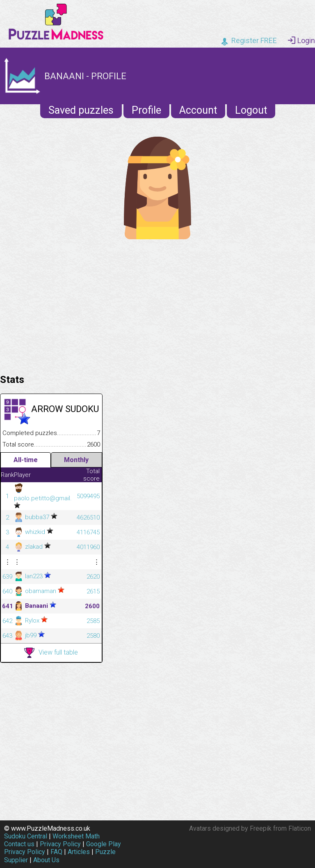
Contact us (19, 844)
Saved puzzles (81, 110)
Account (198, 110)
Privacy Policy (60, 844)
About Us (46, 860)
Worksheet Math (76, 836)
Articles (79, 852)
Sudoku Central (26, 836)
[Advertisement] (157, 305)
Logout (251, 110)
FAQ (56, 852)
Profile (146, 110)
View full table (51, 653)
